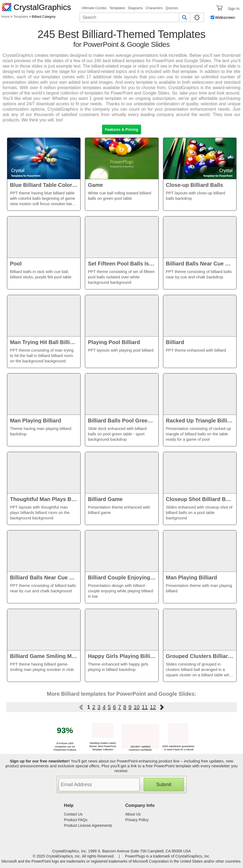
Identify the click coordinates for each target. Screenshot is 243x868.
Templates (117, 8)
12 (153, 707)
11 (145, 707)
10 (137, 707)
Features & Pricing (121, 129)
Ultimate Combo (94, 8)
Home (5, 17)
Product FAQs (76, 820)
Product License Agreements (88, 825)
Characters (154, 8)
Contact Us (73, 814)
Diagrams (136, 8)
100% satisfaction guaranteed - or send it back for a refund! (178, 746)
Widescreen (225, 17)
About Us (133, 814)
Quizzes (172, 8)
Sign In (234, 9)
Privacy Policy (137, 820)
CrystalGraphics (37, 7)
